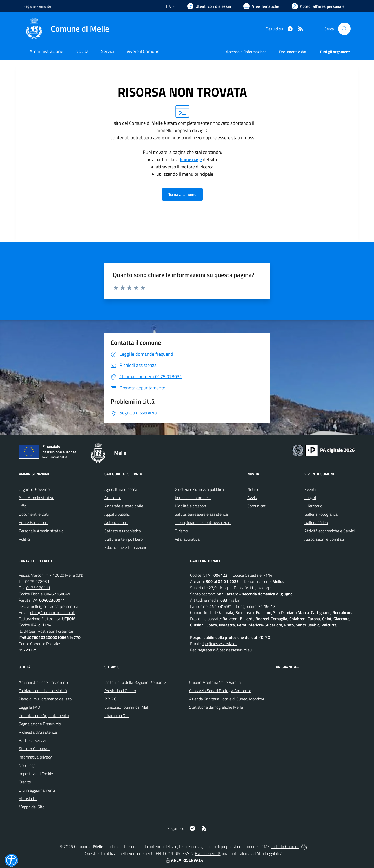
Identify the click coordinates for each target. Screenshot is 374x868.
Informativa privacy (35, 757)
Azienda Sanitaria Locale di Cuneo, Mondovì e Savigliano (237, 699)
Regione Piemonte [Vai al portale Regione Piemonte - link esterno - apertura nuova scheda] (37, 6)
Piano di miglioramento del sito (45, 699)
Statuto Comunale (35, 749)
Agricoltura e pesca (121, 489)
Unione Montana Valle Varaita (215, 682)
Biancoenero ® (207, 853)
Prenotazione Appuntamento (44, 715)
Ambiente (113, 498)
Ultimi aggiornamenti (37, 790)
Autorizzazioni (116, 522)
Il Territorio (313, 506)
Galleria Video (316, 522)
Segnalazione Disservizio (40, 724)
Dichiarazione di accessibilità (43, 691)
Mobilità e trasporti (191, 506)
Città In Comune (285, 846)
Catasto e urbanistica (123, 531)
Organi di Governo (34, 489)
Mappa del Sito (32, 807)
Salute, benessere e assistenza (201, 514)
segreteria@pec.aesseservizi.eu (225, 650)
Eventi (310, 489)
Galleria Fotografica (321, 514)
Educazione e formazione (126, 547)
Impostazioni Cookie (36, 774)
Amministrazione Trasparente (44, 682)
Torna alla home (182, 194)
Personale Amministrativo (41, 531)
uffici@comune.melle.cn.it (52, 612)
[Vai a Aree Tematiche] (261, 6)
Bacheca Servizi (32, 740)
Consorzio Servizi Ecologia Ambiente (220, 691)
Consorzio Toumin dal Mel (126, 707)
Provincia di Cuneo (120, 691)
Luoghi (310, 498)
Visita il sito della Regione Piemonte (135, 682)
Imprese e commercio (193, 498)
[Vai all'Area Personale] (318, 6)
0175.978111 (38, 588)
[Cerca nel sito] (344, 29)
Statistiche (28, 798)
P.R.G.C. (111, 699)
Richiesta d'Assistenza (38, 732)
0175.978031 (37, 581)
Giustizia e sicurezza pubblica (199, 489)
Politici (24, 539)
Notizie (253, 489)
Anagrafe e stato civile (124, 506)
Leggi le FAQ (29, 707)
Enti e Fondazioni (34, 522)
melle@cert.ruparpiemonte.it (54, 606)
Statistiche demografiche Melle (216, 707)
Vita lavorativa (187, 539)
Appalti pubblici (117, 514)
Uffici (23, 506)
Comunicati (257, 506)
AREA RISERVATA (184, 860)
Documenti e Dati (34, 514)
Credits (25, 782)
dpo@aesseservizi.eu (219, 644)
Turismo (181, 531)
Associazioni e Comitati (324, 539)
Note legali (28, 765)
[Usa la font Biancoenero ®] (209, 6)
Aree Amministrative (36, 498)
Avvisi (252, 498)
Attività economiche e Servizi (329, 531)
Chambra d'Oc (116, 715)
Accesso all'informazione (246, 52)
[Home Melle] (66, 29)
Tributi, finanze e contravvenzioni (203, 522)
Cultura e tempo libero (123, 539)
